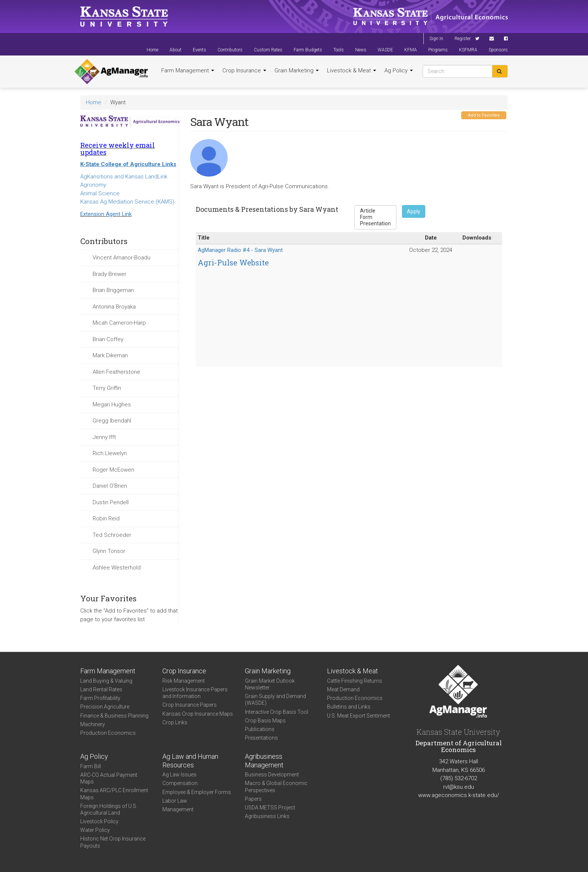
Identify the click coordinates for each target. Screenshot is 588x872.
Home (152, 50)
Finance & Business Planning (114, 716)
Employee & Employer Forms (197, 792)
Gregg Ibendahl (112, 421)
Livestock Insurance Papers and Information (195, 693)
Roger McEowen (113, 470)
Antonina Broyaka (114, 307)
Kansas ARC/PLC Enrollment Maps (114, 794)
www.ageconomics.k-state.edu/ (459, 795)
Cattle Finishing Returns (355, 681)
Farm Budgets (308, 50)
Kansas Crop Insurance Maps (198, 714)
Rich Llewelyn (110, 453)
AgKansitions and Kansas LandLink (124, 177)
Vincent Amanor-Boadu (121, 258)
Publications (260, 729)
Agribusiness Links (267, 816)
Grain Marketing (297, 70)
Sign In (436, 39)
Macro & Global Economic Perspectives (276, 787)
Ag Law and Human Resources (190, 761)
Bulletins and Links (349, 707)
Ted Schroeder (112, 535)
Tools (339, 50)
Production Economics (108, 733)
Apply (414, 211)
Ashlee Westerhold (117, 568)
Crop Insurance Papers (190, 705)
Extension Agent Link (106, 214)
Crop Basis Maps (265, 721)
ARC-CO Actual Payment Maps (109, 778)
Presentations (261, 738)
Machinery (93, 724)
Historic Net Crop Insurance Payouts (113, 842)
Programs (438, 50)
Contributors (230, 50)
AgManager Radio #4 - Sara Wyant (240, 250)
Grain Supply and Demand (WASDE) (275, 700)
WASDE (385, 50)
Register (463, 39)
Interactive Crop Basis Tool (277, 712)
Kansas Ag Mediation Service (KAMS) (127, 202)
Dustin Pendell (111, 502)
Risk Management (184, 681)
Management (178, 809)
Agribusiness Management (264, 761)
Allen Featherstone (116, 372)
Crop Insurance (244, 70)
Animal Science (100, 193)
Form (375, 217)
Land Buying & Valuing (106, 681)
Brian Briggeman (113, 290)
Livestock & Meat (352, 70)
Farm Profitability (100, 698)
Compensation (180, 783)
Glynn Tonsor (109, 551)
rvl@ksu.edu (459, 787)
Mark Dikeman (110, 355)
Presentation (375, 224)
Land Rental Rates (101, 689)
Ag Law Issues (179, 775)
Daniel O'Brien (110, 486)
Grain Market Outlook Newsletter (270, 684)
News (361, 50)
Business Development (272, 775)
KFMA (411, 50)
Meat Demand (343, 689)
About (175, 50)
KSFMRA (468, 50)
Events (199, 50)
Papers (253, 799)
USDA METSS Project (270, 808)
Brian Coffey (108, 339)
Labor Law (175, 801)
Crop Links (175, 722)
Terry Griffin (107, 388)
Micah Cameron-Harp (119, 323)
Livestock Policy (99, 821)
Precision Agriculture (105, 707)
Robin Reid (106, 518)
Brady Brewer (109, 274)
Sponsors (498, 50)
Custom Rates (268, 50)
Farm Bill (91, 766)
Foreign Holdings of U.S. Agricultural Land (109, 809)
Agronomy (93, 185)
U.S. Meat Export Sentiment (358, 716)
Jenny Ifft (104, 437)
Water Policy (95, 830)
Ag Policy (399, 70)
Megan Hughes (112, 405)
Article (375, 211)
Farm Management (188, 70)
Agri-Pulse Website (233, 262)
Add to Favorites (484, 115)
